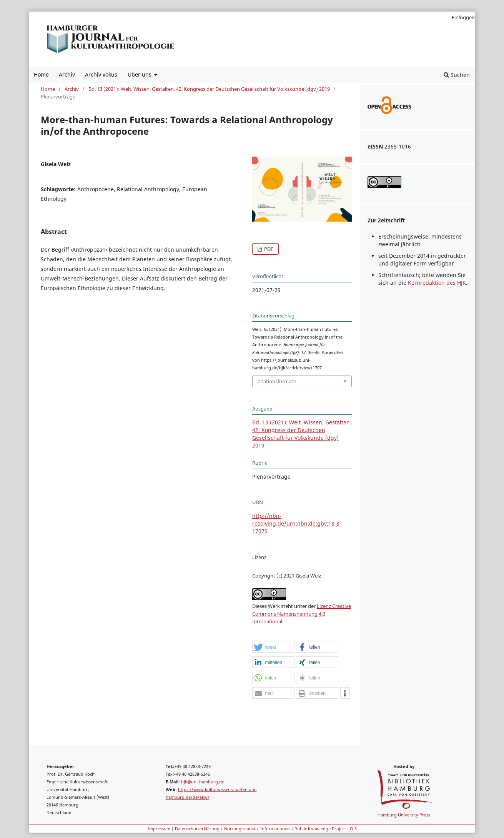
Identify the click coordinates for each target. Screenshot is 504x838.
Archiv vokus (101, 74)
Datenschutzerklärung (197, 829)
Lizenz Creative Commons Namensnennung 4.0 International (302, 614)
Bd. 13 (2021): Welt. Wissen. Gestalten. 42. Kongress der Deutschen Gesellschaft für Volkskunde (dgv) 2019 (209, 89)
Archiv (67, 74)
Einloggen (463, 17)
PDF (268, 249)
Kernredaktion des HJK (437, 283)
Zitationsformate (277, 381)
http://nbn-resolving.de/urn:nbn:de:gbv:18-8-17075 (297, 523)
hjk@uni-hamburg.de (203, 782)
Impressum (159, 829)
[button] (273, 647)
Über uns (140, 74)
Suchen (457, 75)
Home (41, 74)
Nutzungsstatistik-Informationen (257, 829)
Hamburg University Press (404, 815)
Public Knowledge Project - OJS (326, 829)
